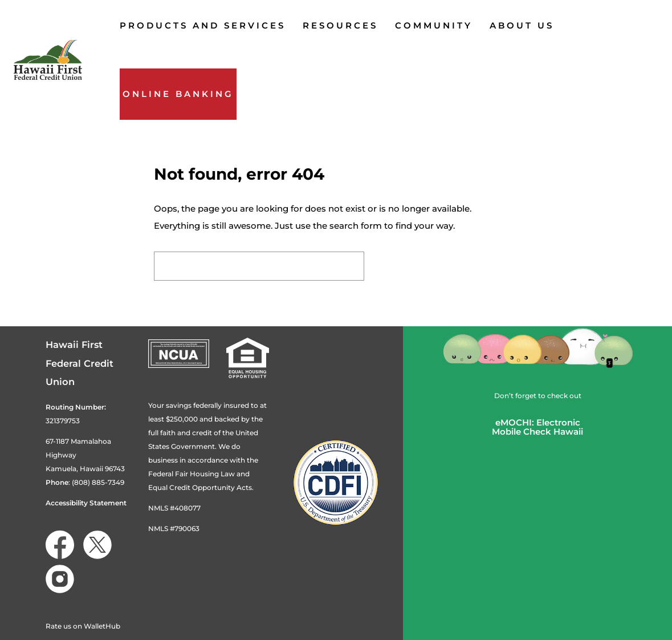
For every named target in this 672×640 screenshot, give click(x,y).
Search (399, 266)
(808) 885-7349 (98, 482)
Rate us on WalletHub (83, 626)
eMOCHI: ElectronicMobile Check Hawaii (537, 427)
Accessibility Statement (86, 503)
